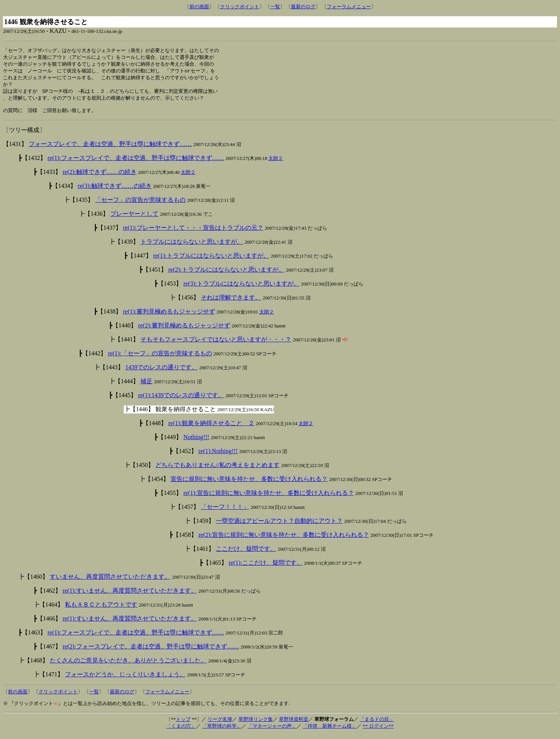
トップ (183, 724)
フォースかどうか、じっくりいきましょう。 (125, 679)
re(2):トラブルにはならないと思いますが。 (226, 274)
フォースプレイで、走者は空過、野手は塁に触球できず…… (110, 148)
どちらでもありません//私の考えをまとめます (218, 469)
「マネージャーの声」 (272, 731)
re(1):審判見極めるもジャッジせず (169, 316)
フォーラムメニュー (349, 7)
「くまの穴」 (181, 731)
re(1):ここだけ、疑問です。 (266, 567)
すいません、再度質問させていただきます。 (110, 581)
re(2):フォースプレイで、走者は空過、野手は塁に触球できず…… (151, 651)
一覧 (275, 7)
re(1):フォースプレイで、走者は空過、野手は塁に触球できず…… (136, 162)
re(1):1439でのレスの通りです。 (181, 400)
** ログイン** (378, 731)
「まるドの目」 (377, 724)
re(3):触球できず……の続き (115, 190)
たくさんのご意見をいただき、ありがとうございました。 (128, 665)
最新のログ (303, 7)
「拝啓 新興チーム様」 (330, 731)
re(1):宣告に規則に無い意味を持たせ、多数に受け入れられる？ (269, 497)
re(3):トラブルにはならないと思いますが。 (242, 288)
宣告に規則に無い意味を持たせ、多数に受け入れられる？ (249, 483)
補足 (146, 386)
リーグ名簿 (220, 724)
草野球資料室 (294, 724)
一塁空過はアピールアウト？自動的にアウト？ (279, 525)
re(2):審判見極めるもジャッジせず (184, 330)
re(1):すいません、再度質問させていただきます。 (130, 595)
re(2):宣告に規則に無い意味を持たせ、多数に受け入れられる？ (284, 539)
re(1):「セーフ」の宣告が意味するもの (160, 358)
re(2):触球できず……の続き (100, 176)
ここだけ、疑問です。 (246, 553)
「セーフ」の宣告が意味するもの (140, 204)
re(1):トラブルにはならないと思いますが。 (211, 260)
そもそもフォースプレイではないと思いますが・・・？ (216, 344)
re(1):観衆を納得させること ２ (211, 428)
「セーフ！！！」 (225, 511)
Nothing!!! (196, 442)
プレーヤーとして (134, 218)
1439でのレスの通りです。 (162, 372)
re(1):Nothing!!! (218, 456)
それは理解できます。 (231, 302)
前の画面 (199, 7)
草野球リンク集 (256, 724)
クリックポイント (240, 7)
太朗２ (276, 163)
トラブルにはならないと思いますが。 (192, 246)
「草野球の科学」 (222, 731)
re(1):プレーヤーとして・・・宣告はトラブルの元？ (193, 232)
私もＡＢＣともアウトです (101, 609)
